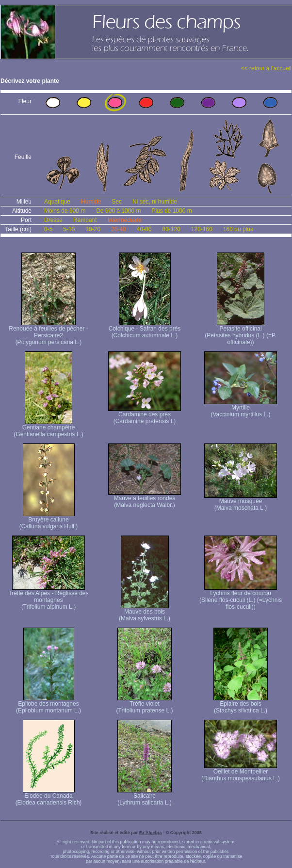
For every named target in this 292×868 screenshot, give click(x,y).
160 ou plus (238, 229)
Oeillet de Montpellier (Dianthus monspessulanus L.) (241, 772)
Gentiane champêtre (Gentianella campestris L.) (48, 428)
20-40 (119, 229)
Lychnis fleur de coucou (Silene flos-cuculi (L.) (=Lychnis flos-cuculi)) (241, 597)
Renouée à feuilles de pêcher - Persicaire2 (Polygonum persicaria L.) (48, 333)
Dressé (53, 220)
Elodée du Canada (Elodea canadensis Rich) (49, 797)
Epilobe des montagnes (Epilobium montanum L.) (49, 704)
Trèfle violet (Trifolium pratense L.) (145, 704)
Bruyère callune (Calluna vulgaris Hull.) (49, 520)
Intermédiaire (125, 220)
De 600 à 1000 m (118, 211)
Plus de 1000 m (171, 211)
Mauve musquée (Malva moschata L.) (241, 502)
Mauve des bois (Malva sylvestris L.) (145, 612)
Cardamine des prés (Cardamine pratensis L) (145, 415)
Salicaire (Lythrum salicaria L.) (145, 797)
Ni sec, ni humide (155, 202)
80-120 (171, 229)
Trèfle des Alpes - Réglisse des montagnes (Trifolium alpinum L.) (49, 597)
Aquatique (57, 202)
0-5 (48, 229)
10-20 (93, 229)
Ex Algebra (151, 833)
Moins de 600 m (65, 211)
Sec (117, 202)
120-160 (202, 229)
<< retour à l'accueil (266, 68)
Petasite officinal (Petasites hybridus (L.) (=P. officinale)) (241, 333)
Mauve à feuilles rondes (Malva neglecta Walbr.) (145, 499)
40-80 (144, 229)
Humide (91, 202)
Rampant (85, 220)
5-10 (69, 229)
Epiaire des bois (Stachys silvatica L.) (241, 704)
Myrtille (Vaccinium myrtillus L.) (241, 408)
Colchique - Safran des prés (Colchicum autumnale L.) (145, 329)
